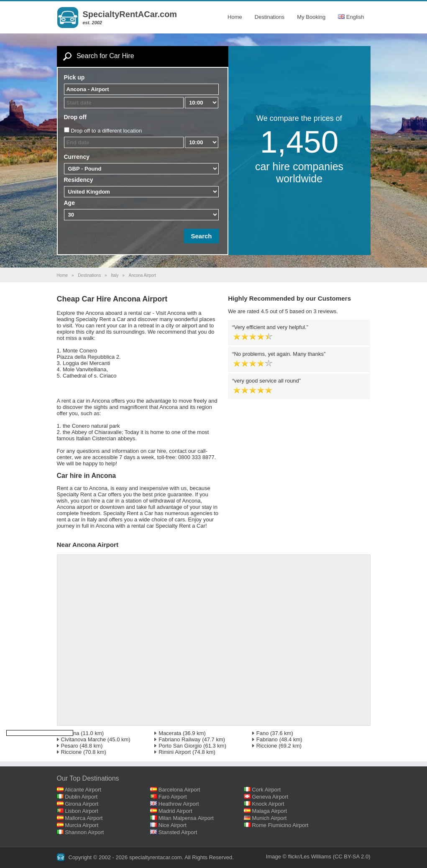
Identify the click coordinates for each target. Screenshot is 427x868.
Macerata (170, 733)
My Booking (311, 17)
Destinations (270, 17)
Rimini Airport (175, 752)
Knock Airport (268, 804)
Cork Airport (266, 790)
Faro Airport (173, 797)
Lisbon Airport (82, 811)
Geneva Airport (270, 797)
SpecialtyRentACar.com (130, 14)
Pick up (74, 77)
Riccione (267, 746)
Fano (263, 733)
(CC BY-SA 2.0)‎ (352, 857)
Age (69, 203)
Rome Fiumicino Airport (280, 825)
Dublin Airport (81, 797)
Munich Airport (269, 818)
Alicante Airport (83, 790)
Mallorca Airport (84, 818)
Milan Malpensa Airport (186, 818)
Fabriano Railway (179, 739)
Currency (77, 157)
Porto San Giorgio (180, 746)
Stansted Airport (178, 832)
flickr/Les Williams (310, 857)
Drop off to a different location (106, 131)
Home (235, 17)
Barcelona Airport (179, 790)
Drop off (75, 117)
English (351, 17)
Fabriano (267, 739)
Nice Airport (173, 825)
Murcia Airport (82, 825)
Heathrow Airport (179, 804)
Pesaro (70, 746)
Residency (79, 180)
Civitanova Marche (84, 739)
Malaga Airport (269, 811)
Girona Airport (82, 804)
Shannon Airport (84, 832)
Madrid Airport (175, 811)
